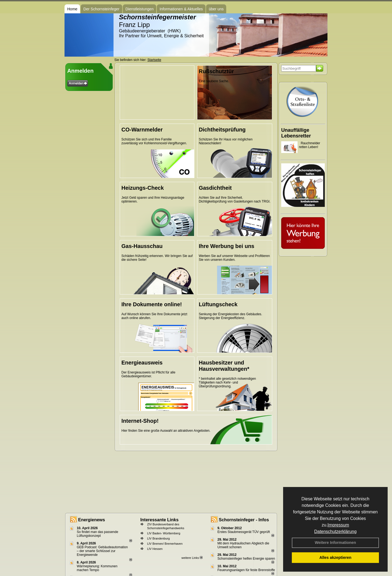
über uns (216, 9)
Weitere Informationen (335, 543)
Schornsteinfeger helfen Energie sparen (246, 559)
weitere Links (192, 558)
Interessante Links (159, 520)
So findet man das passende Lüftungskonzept (97, 534)
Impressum (338, 525)
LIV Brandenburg (158, 538)
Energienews (92, 520)
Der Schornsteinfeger (101, 9)
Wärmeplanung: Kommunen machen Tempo (97, 568)
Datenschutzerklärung (335, 531)
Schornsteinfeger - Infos (244, 520)
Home (72, 9)
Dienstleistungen (140, 9)
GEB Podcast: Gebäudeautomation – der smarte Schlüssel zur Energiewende (102, 551)
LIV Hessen (155, 549)
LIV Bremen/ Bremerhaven (165, 544)
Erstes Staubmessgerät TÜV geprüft (244, 532)
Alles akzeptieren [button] (335, 557)
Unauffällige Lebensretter (296, 133)
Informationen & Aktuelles (181, 9)
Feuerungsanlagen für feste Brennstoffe (246, 570)
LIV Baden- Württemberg (164, 533)
